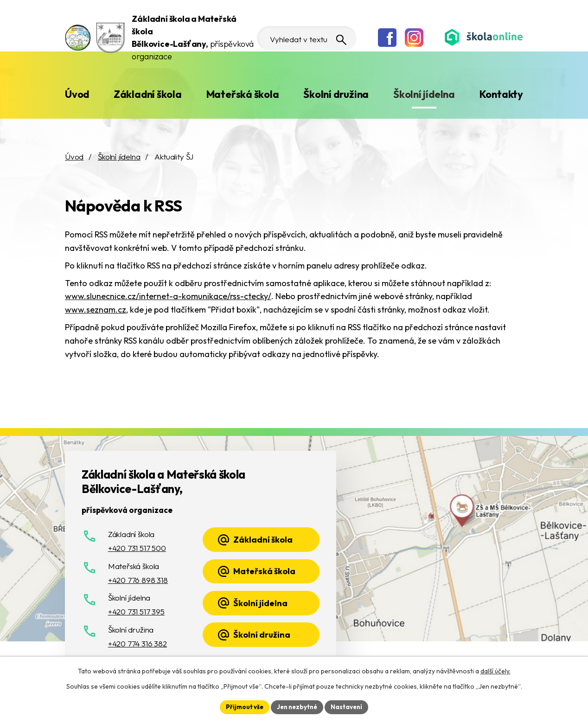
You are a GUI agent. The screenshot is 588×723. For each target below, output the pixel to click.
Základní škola (148, 94)
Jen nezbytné (297, 706)
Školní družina (336, 94)
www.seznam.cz (96, 310)
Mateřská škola (243, 94)
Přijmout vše (241, 706)
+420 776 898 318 (138, 580)
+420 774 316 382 (137, 643)
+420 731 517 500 (137, 548)
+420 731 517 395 (136, 611)
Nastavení (350, 706)
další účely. (495, 670)
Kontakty (501, 94)
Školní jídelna (424, 94)
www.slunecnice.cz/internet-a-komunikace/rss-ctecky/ (168, 296)
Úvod (77, 94)
